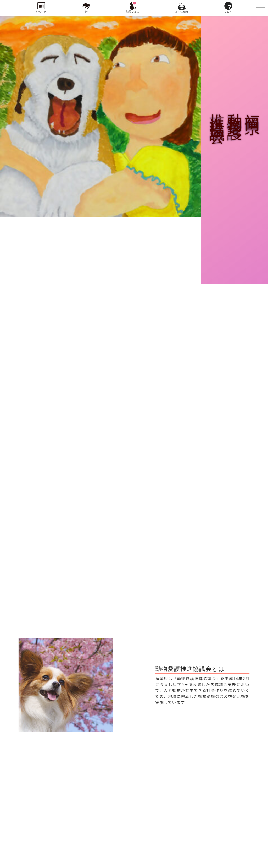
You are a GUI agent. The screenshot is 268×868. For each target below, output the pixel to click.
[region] (65, 685)
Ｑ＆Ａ (228, 12)
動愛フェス (133, 12)
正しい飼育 (182, 12)
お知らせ (41, 12)
